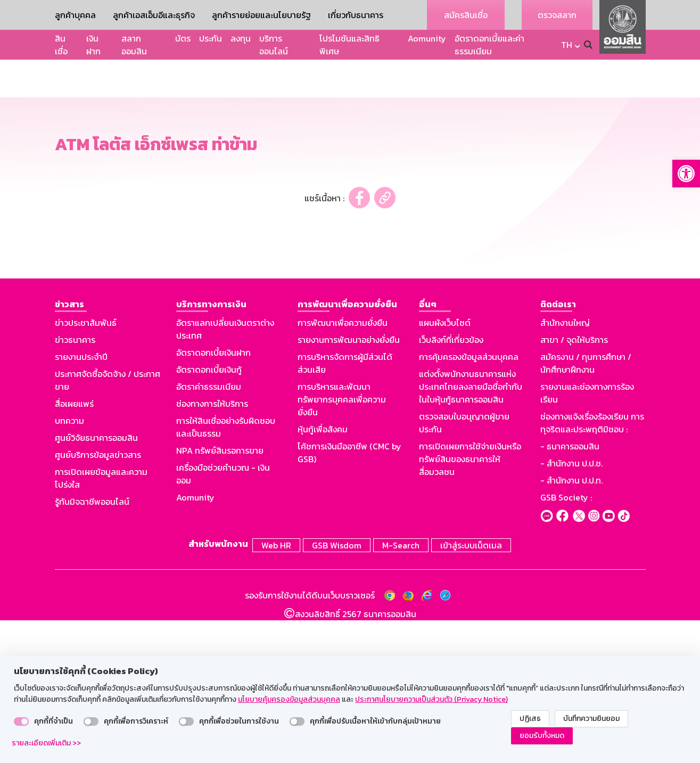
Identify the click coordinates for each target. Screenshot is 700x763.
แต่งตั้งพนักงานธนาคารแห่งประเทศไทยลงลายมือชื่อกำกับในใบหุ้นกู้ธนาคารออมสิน (471, 531)
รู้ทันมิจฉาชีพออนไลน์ (92, 646)
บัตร (183, 38)
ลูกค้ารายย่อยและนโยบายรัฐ (261, 15)
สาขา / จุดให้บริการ (574, 485)
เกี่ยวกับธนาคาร (356, 15)
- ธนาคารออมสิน (570, 591)
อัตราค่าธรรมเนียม (209, 531)
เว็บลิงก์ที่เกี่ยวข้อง (451, 485)
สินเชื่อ (61, 45)
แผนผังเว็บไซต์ (445, 467)
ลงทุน (241, 38)
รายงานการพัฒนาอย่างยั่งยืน (349, 485)
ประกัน (211, 38)
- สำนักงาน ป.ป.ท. (571, 625)
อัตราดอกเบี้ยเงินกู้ (209, 514)
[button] (686, 174)
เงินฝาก (93, 45)
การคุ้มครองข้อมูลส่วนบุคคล (469, 502)
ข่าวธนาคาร (75, 485)
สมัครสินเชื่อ (466, 15)
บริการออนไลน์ (274, 45)
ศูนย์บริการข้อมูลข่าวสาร (98, 600)
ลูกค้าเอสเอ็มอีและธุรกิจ (154, 15)
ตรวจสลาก (557, 15)
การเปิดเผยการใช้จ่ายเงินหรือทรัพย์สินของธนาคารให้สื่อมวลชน (470, 604)
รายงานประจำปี (81, 502)
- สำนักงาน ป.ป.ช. (571, 608)
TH (567, 45)
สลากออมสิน (134, 45)
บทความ (69, 565)
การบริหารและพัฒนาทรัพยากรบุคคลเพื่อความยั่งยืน (342, 544)
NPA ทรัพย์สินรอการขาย (220, 595)
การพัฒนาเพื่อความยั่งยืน (343, 467)
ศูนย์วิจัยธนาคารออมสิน (96, 582)
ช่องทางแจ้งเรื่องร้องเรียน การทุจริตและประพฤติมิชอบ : (592, 568)
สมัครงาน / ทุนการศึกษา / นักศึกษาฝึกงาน (586, 508)
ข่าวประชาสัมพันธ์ (86, 467)
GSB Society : (566, 642)
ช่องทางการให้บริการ (212, 548)
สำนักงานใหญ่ (565, 467)
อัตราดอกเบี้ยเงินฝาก (213, 497)
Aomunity (427, 38)
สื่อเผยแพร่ (74, 548)
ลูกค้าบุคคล (75, 15)
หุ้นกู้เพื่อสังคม (323, 574)
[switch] (21, 721)
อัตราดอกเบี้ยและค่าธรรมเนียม (489, 45)
